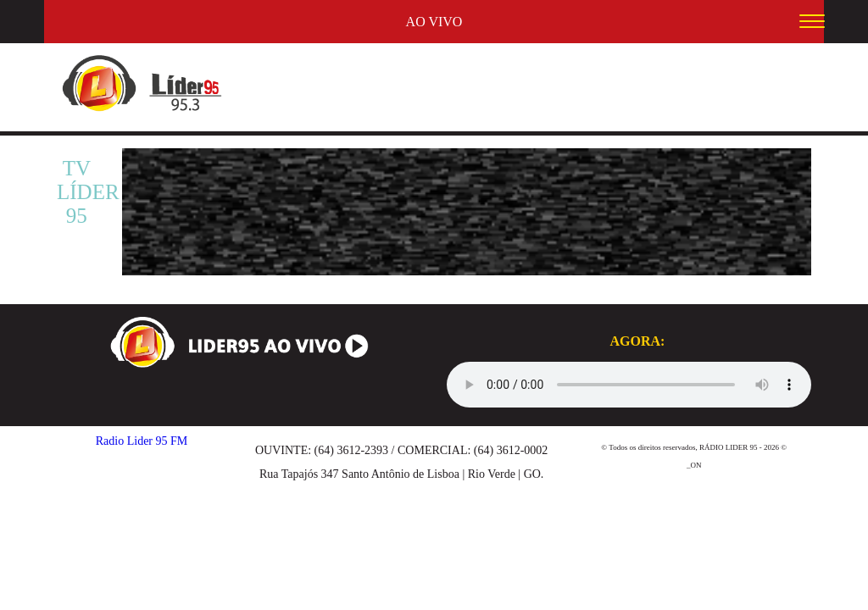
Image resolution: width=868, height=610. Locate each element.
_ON (694, 465)
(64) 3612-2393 (352, 450)
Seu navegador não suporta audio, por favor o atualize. (629, 385)
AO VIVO (434, 22)
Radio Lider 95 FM (142, 441)
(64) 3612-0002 (511, 450)
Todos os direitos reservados (652, 447)
